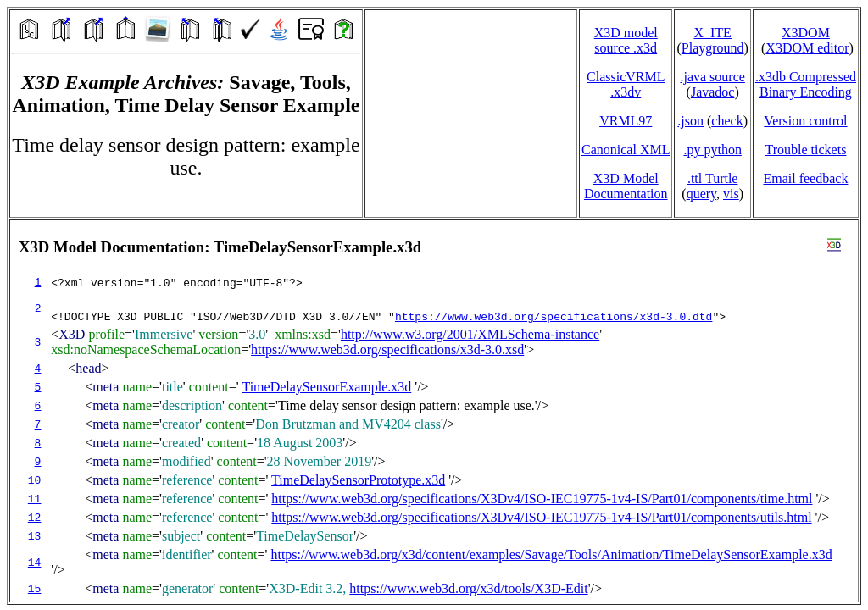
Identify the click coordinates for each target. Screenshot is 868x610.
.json (690, 121)
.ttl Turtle (713, 178)
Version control (805, 121)
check (727, 121)
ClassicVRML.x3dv (626, 84)
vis (731, 194)
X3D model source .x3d (626, 40)
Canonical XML (626, 150)
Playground (713, 48)
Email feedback (805, 178)
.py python (712, 150)
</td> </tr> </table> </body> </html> (434, 411)
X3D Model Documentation (626, 186)
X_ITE (712, 33)
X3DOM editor (807, 48)
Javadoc (713, 92)
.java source (712, 77)
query (701, 194)
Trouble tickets (806, 150)
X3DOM (806, 33)
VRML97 (626, 121)
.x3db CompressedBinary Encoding (806, 84)
